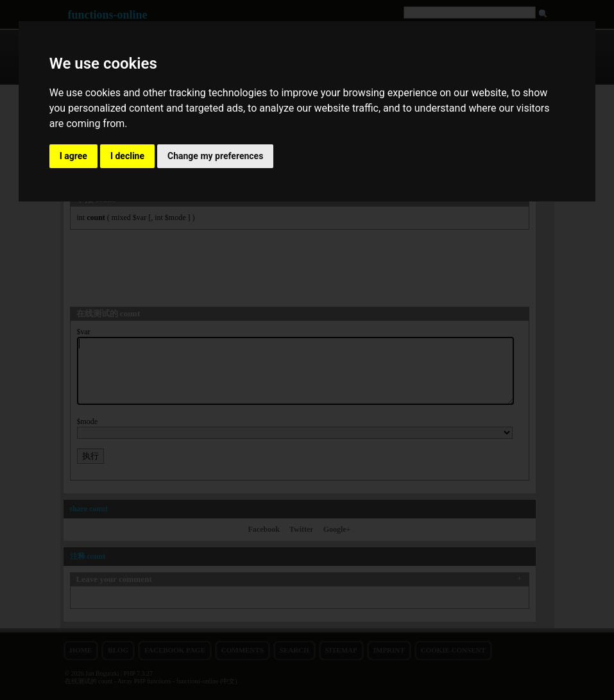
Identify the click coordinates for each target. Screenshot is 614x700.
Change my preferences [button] (215, 156)
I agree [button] (73, 156)
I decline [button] (127, 156)
